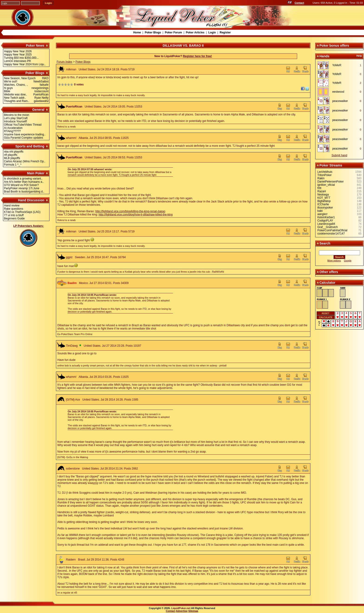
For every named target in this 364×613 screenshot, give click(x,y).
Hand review (12, 205)
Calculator (327, 283)
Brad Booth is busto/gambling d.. (24, 192)
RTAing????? (12, 131)
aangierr (322, 214)
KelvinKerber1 (326, 217)
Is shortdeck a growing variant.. (23, 179)
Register (225, 33)
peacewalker (340, 101)
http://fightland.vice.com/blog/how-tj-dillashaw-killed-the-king (136, 215)
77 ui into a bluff (14, 215)
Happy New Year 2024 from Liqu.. (25, 64)
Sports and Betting (30, 146)
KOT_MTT (324, 198)
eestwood (338, 92)
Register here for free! (197, 56)
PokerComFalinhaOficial (332, 230)
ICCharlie (323, 204)
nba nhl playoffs (14, 152)
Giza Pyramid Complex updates (24, 138)
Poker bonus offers (334, 46)
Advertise (182, 611)
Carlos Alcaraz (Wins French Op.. (25, 161)
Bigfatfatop (324, 201)
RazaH (322, 191)
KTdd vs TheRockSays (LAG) (22, 212)
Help (359, 56)
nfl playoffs (11, 155)
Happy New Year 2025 (18, 55)
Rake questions (14, 209)
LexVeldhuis (325, 172)
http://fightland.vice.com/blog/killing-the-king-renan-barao (130, 211)
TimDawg (72, 346)
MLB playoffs (12, 158)
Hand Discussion (31, 200)
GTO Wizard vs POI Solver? (21, 185)
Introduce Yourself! (15, 121)
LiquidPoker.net (181, 608)
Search (325, 243)
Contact (299, 3)
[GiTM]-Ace (73, 400)
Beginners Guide (14, 218)
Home (137, 33)
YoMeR (337, 65)
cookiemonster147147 (331, 234)
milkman (71, 69)
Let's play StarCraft (16, 118)
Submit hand (339, 155)
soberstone (73, 469)
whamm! (71, 138)
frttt (319, 188)
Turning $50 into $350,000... (21, 58)
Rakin (321, 178)
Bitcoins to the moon (17, 115)
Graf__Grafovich (328, 227)
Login (212, 33)
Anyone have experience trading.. (25, 134)
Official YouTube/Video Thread (23, 125)
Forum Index (64, 62)
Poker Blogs (153, 33)
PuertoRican (74, 107)
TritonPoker (325, 175)
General (38, 110)
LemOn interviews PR (17, 61)
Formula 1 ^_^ (13, 165)
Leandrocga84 (326, 224)
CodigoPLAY (325, 221)
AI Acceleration (13, 128)
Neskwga (323, 195)
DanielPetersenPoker (330, 182)
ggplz (69, 257)
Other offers (329, 272)
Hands (324, 56)
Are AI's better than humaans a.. (24, 182)
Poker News (35, 46)
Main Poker (36, 173)
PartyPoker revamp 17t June (22, 188)
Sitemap (193, 611)
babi (320, 211)
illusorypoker (325, 208)
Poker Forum (173, 33)
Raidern (71, 560)
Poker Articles (195, 33)
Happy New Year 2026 (18, 51)
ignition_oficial (326, 185)
